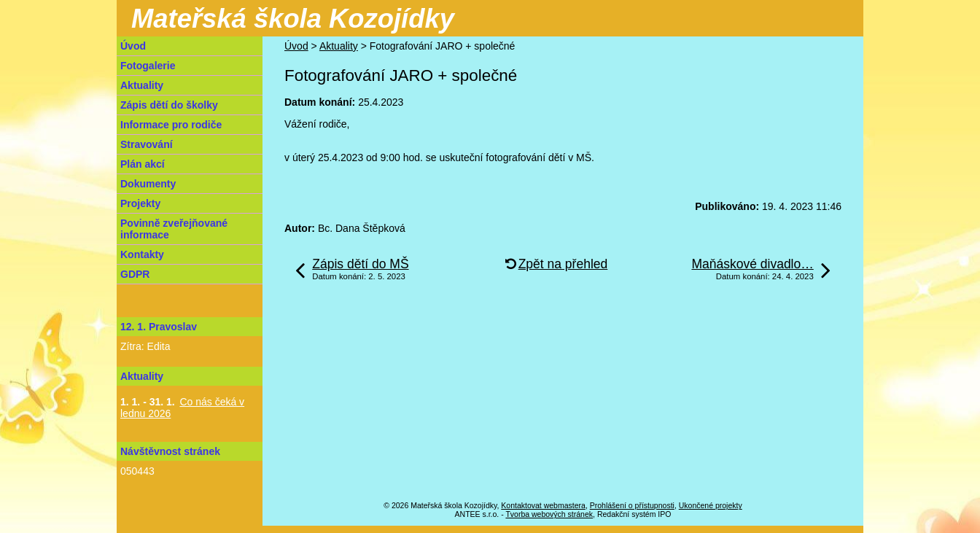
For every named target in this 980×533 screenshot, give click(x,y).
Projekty (140, 203)
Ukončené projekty (711, 505)
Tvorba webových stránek (549, 514)
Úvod (296, 46)
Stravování (147, 144)
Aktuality (339, 46)
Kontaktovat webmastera (543, 505)
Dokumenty (148, 184)
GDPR (135, 274)
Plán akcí (143, 164)
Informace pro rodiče (171, 125)
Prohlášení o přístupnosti (632, 505)
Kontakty (142, 254)
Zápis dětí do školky (169, 105)
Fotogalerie (148, 66)
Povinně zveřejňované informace (174, 229)
